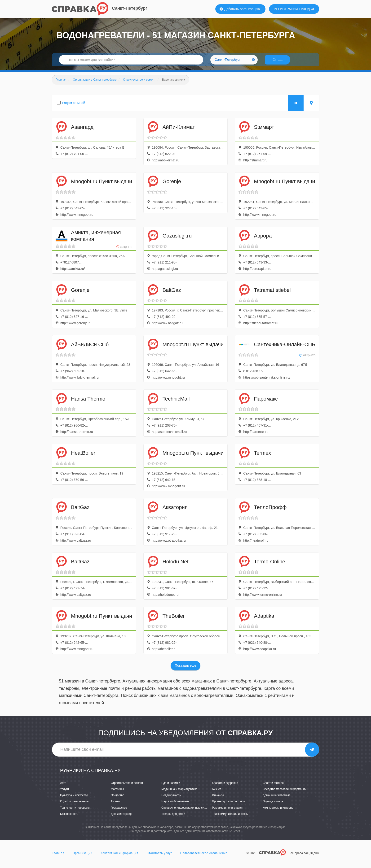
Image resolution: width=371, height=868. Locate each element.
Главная (58, 857)
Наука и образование (175, 806)
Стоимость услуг (159, 857)
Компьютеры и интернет (279, 812)
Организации (83, 857)
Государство (119, 812)
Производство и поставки (229, 806)
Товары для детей (173, 818)
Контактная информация (119, 857)
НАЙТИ (281, 63)
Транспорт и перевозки (75, 812)
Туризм (115, 806)
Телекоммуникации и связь (230, 818)
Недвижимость (171, 799)
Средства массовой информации (285, 793)
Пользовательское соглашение (204, 857)
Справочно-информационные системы (187, 812)
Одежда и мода (273, 806)
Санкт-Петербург (130, 8)
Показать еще (185, 670)
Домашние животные (277, 799)
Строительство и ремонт (127, 787)
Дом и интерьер (121, 818)
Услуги (64, 793)
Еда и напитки (171, 787)
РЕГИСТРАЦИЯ (286, 9)
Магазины (117, 793)
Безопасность (69, 818)
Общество (117, 799)
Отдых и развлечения (74, 806)
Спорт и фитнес (273, 787)
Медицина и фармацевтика (179, 793)
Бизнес (217, 793)
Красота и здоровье (225, 787)
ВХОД (307, 9)
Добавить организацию (240, 9)
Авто (63, 787)
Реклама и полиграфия (227, 812)
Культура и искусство (74, 799)
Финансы (218, 799)
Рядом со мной (74, 107)
